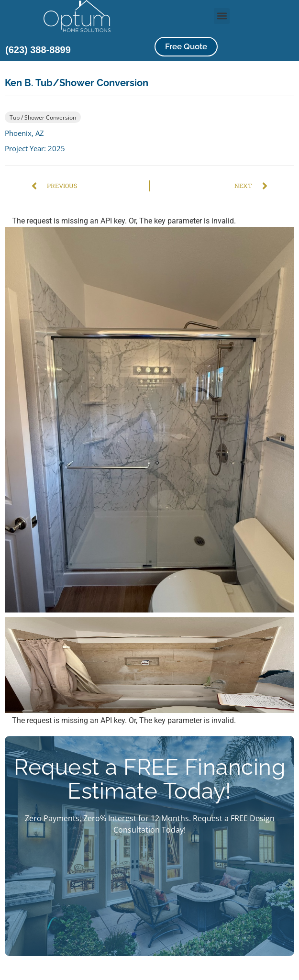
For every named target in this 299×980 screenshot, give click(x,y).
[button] (222, 16)
